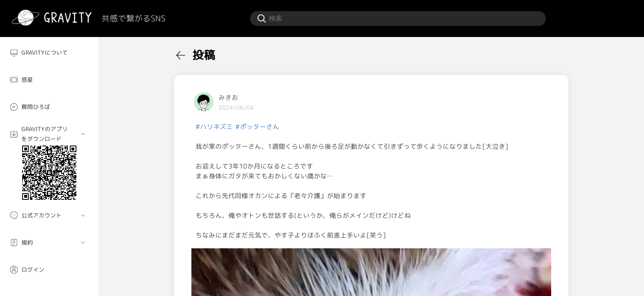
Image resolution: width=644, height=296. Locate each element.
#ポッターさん (257, 127)
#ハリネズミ (214, 127)
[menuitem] (49, 53)
